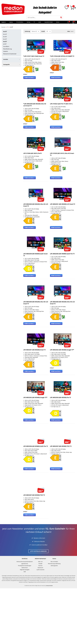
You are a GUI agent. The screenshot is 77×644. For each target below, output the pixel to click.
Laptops (18, 22)
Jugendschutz (25, 619)
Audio (47, 22)
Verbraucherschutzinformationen (25, 617)
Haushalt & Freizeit (56, 22)
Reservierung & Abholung (54, 619)
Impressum (40, 623)
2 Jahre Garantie (40, 625)
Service (65, 22)
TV (42, 22)
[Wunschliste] (67, 7)
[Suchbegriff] (43, 17)
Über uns (40, 617)
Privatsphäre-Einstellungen (25, 621)
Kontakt (40, 619)
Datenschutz (25, 623)
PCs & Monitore (27, 22)
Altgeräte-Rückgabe (25, 625)
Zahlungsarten (54, 621)
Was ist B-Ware (54, 617)
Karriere (40, 621)
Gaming (36, 22)
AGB (25, 627)
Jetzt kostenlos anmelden (38, 607)
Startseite (3, 27)
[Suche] (61, 17)
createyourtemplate (49, 641)
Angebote (11, 22)
